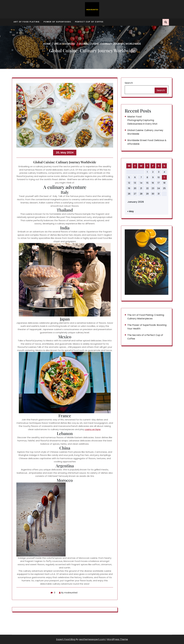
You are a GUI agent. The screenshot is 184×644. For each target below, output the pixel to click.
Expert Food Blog (66, 639)
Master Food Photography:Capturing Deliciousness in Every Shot (142, 120)
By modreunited (68, 593)
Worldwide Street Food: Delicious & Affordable (147, 142)
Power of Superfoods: (58, 22)
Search (129, 83)
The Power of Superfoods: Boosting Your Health (147, 327)
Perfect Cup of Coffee (89, 22)
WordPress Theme (117, 639)
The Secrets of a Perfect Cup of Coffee (145, 337)
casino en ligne (93, 429)
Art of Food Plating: (27, 22)
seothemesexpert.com (92, 639)
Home (47, 44)
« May (131, 211)
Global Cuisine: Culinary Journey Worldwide (145, 132)
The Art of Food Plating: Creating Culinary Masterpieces (146, 317)
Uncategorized (65, 44)
